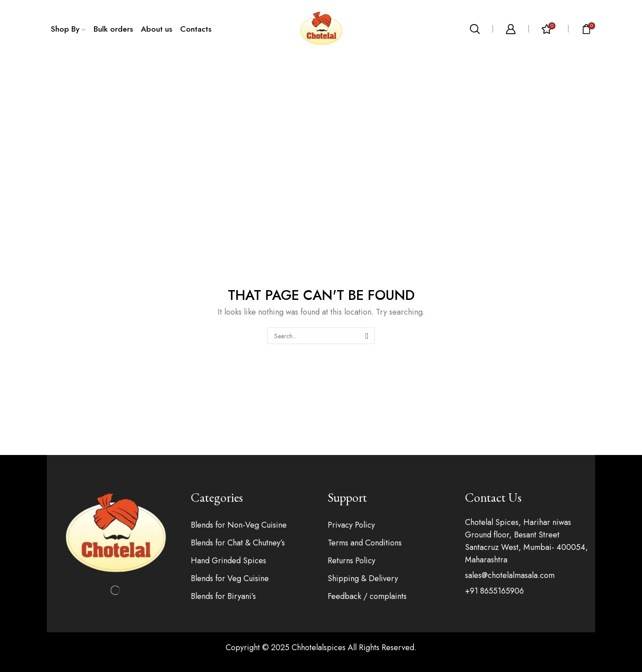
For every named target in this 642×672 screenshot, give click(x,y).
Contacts (196, 29)
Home (300, 82)
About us (156, 29)
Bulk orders (113, 29)
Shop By (68, 29)
